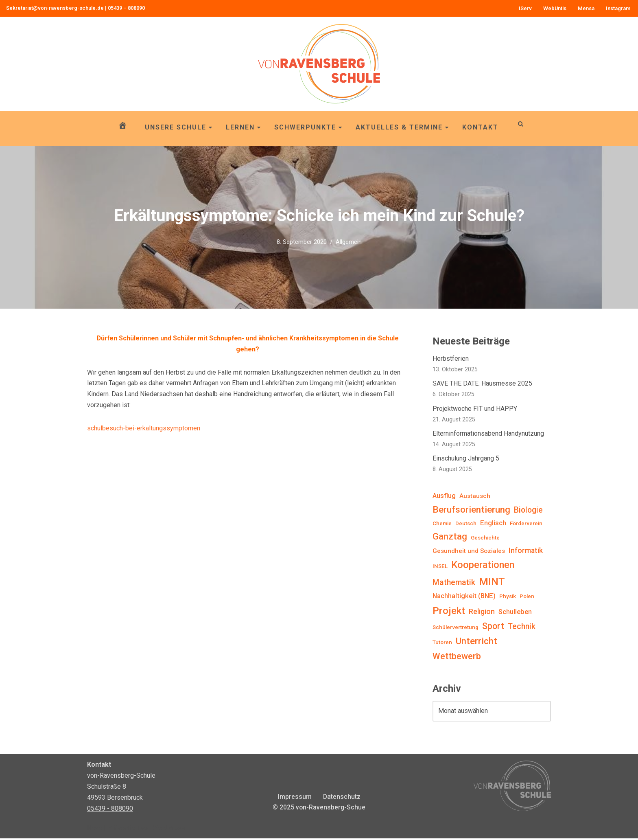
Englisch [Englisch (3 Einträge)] (493, 524)
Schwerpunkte (308, 127)
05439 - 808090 (110, 810)
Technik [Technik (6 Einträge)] (522, 628)
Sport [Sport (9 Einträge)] (493, 628)
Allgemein (349, 242)
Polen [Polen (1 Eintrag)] (527, 598)
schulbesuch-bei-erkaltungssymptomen (144, 429)
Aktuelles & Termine (402, 127)
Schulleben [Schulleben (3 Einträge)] (515, 613)
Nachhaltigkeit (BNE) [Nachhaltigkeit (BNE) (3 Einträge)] (464, 598)
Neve (95, 830)
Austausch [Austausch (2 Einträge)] (475, 497)
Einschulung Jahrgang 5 (466, 459)
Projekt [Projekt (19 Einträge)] (449, 612)
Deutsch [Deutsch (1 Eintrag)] (466, 524)
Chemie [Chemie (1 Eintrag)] (442, 524)
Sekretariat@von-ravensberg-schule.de (55, 8)
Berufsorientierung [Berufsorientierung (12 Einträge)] (471, 511)
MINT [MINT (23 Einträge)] (492, 583)
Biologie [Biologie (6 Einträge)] (528, 511)
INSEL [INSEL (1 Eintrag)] (440, 567)
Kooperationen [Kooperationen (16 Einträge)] (483, 566)
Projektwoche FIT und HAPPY (475, 409)
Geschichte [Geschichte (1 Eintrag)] (485, 539)
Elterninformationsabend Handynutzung (488, 434)
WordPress (169, 830)
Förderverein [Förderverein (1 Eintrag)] (526, 524)
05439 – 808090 (126, 8)
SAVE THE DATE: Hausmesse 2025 (482, 384)
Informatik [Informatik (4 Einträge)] (526, 552)
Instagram (618, 8)
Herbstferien (451, 359)
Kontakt (480, 127)
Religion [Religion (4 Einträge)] (482, 613)
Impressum (294, 798)
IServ (525, 8)
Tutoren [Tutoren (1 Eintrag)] (442, 644)
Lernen (244, 127)
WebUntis (555, 8)
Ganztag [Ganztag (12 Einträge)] (450, 538)
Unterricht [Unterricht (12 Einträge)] (476, 643)
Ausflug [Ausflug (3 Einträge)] (444, 497)
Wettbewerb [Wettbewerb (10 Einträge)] (457, 658)
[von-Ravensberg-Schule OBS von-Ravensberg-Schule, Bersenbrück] (319, 64)
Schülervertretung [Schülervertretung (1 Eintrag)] (456, 629)
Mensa (586, 8)
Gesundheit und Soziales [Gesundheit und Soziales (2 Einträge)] (469, 552)
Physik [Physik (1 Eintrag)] (508, 598)
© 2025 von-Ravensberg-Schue (319, 809)
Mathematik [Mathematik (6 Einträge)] (454, 584)
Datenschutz (342, 798)
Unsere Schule (179, 127)
